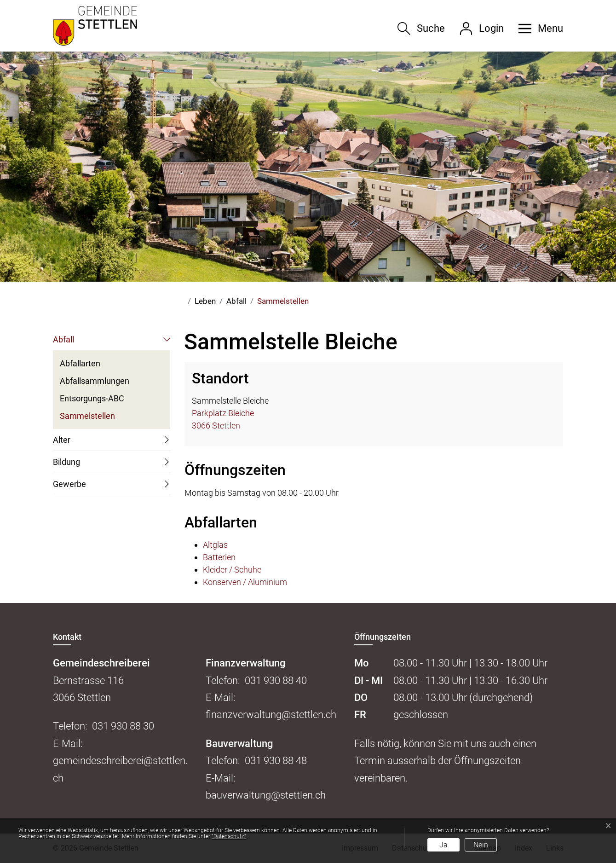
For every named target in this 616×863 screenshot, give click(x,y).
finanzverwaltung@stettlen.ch (271, 715)
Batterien (219, 557)
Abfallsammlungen (95, 381)
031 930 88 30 (123, 726)
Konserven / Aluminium (245, 582)
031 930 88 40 (276, 681)
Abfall (63, 339)
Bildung (66, 462)
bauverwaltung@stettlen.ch (266, 795)
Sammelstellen (87, 418)
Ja (443, 845)
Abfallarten (80, 363)
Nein (481, 845)
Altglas (215, 545)
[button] (537, 29)
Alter (62, 440)
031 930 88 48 (276, 761)
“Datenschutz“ (229, 836)
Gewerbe (69, 484)
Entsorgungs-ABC (92, 398)
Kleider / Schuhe (232, 570)
